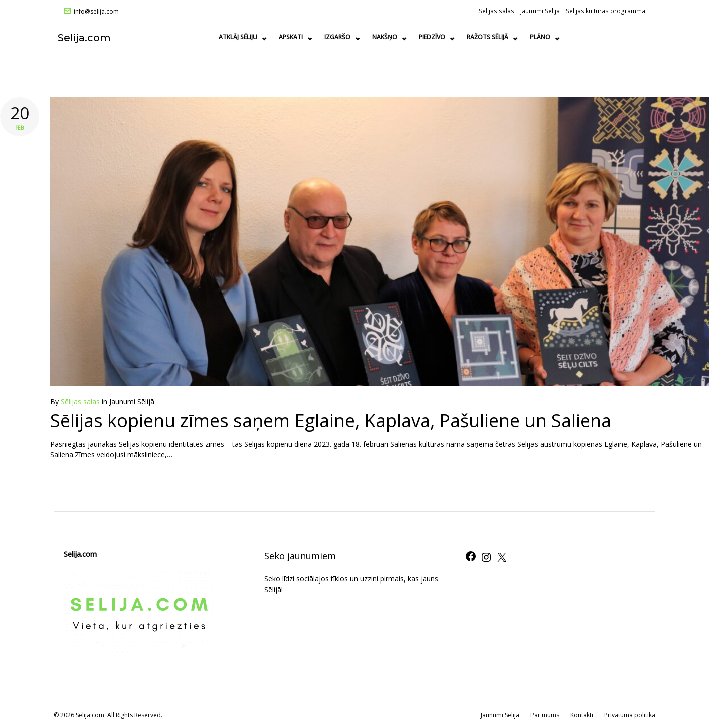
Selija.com (90, 37)
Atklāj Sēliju (324, 37)
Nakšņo (471, 37)
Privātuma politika (630, 715)
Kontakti (582, 715)
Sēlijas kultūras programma (605, 11)
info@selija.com (96, 12)
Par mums (545, 715)
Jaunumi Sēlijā (540, 11)
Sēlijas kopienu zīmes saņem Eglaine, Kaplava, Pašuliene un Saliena (331, 421)
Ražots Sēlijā (574, 37)
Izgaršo (424, 37)
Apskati (377, 37)
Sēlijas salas (497, 11)
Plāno (626, 37)
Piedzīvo (518, 37)
